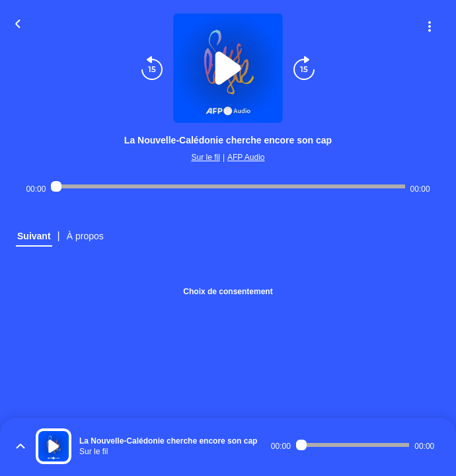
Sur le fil (206, 157)
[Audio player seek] (228, 186)
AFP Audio (246, 157)
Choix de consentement (228, 292)
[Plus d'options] (430, 26)
